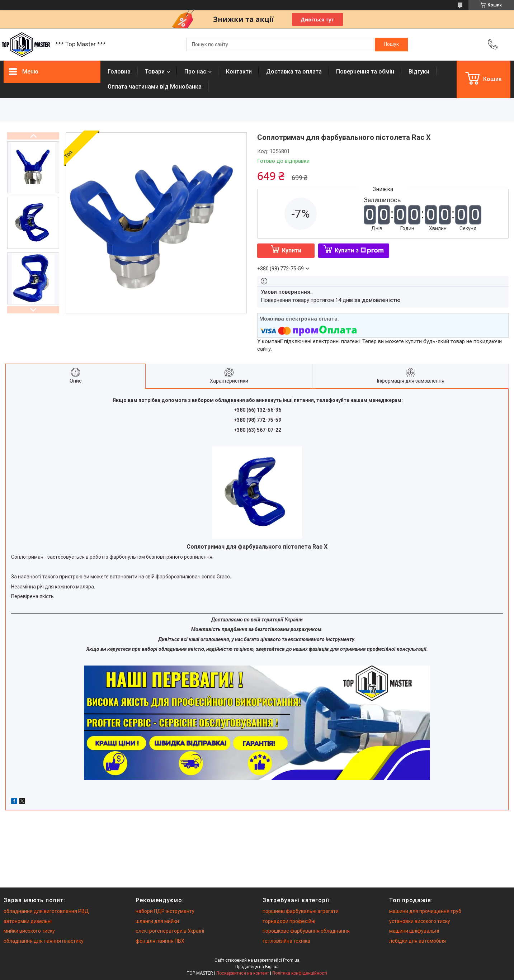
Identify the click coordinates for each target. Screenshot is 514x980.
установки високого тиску (420, 921)
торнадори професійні (289, 921)
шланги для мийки (157, 921)
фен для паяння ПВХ (160, 941)
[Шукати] (391, 44)
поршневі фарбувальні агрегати (301, 911)
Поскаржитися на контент (243, 973)
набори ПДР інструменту (165, 911)
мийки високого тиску (29, 931)
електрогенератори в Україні (170, 931)
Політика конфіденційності (300, 973)
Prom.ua (291, 960)
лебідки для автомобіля (418, 941)
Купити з (359, 250)
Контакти (239, 72)
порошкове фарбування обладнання (306, 931)
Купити (292, 250)
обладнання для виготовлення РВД (46, 911)
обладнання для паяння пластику (44, 941)
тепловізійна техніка (286, 941)
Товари (155, 72)
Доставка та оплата (294, 72)
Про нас (195, 72)
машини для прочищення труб (425, 911)
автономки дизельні (28, 921)
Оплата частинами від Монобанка (155, 87)
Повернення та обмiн (365, 72)
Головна (119, 72)
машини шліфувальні (414, 931)
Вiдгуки (419, 72)
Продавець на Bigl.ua (257, 967)
